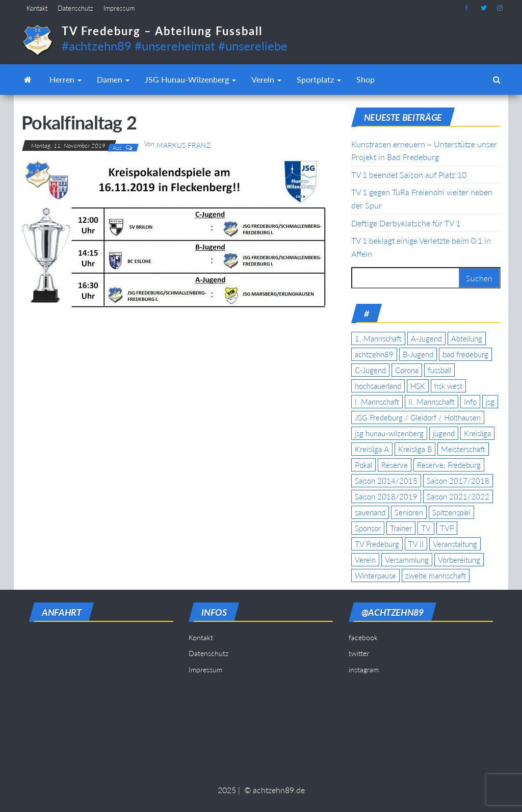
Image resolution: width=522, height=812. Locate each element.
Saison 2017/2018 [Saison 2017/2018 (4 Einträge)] (458, 481)
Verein (266, 79)
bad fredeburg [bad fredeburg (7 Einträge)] (465, 354)
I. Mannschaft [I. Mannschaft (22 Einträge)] (377, 402)
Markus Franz (184, 145)
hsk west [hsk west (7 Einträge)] (448, 386)
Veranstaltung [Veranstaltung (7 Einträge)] (455, 544)
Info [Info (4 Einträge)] (470, 402)
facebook (467, 8)
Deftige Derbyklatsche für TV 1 (406, 223)
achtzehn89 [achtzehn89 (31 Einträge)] (374, 354)
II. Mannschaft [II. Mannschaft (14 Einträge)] (432, 402)
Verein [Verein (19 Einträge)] (365, 560)
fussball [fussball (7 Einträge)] (439, 370)
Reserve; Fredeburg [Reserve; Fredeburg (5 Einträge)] (449, 465)
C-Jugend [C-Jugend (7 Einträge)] (370, 370)
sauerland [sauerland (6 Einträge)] (370, 512)
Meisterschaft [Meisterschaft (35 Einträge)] (463, 449)
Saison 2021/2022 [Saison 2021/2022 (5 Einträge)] (458, 496)
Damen (113, 79)
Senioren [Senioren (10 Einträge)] (409, 512)
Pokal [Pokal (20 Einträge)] (363, 465)
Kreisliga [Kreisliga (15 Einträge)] (477, 433)
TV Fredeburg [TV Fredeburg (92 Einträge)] (377, 544)
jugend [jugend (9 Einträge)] (444, 433)
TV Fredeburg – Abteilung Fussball (162, 31)
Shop (366, 79)
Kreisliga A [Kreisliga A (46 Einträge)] (372, 449)
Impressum (119, 8)
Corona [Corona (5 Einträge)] (407, 370)
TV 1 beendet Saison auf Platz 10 (409, 175)
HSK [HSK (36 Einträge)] (418, 386)
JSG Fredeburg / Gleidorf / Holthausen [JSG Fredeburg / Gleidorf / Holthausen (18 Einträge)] (418, 417)
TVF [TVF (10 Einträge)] (447, 528)
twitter (484, 8)
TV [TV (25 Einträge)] (426, 528)
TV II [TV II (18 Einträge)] (416, 544)
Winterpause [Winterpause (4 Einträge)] (375, 575)
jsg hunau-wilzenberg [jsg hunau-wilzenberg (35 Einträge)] (389, 433)
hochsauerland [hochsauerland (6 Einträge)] (378, 386)
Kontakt (37, 8)
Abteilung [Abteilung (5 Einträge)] (467, 338)
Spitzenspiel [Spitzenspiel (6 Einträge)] (451, 512)
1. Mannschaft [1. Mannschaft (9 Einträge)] (378, 338)
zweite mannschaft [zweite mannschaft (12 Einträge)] (436, 575)
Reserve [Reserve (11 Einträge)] (395, 465)
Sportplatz (319, 79)
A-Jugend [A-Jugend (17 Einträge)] (426, 338)
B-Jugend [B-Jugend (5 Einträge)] (418, 354)
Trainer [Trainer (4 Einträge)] (401, 528)
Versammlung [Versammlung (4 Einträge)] (407, 560)
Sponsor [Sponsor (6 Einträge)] (368, 528)
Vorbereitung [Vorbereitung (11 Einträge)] (459, 560)
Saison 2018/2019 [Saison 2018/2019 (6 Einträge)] (386, 496)
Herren (66, 79)
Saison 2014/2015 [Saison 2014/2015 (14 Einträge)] (386, 481)
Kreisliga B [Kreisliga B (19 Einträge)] (415, 449)
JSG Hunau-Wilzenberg (190, 79)
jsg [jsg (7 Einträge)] (490, 402)
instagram (500, 8)
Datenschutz (75, 8)
